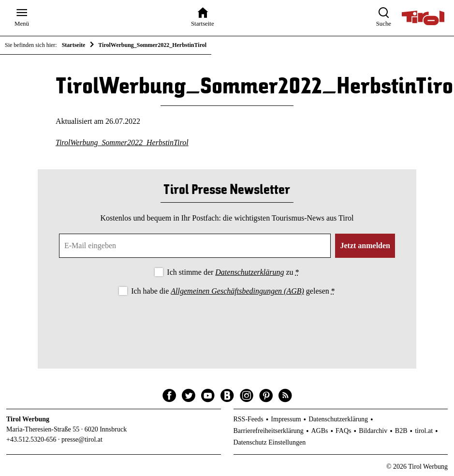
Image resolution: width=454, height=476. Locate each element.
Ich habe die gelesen (233, 291)
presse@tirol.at (82, 439)
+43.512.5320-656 (31, 439)
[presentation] (227, 324)
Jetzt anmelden (365, 245)
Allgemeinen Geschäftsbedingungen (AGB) (237, 291)
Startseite (74, 45)
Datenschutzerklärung (249, 272)
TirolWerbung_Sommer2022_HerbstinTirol (122, 142)
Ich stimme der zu (233, 272)
